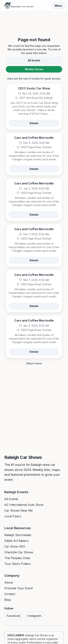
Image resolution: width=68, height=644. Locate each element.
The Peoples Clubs (17, 558)
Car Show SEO (15, 546)
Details (34, 123)
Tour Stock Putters (18, 564)
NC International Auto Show (24, 505)
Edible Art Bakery (16, 541)
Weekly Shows (34, 69)
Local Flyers (13, 516)
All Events (34, 60)
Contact (10, 594)
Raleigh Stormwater (18, 535)
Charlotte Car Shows (19, 552)
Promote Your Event (18, 588)
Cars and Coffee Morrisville (34, 138)
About (9, 582)
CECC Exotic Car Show (34, 88)
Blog (7, 600)
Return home (34, 363)
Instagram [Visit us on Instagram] (34, 616)
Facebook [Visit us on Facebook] (14, 616)
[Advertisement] (34, 21)
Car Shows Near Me (18, 510)
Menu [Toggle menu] (58, 6)
